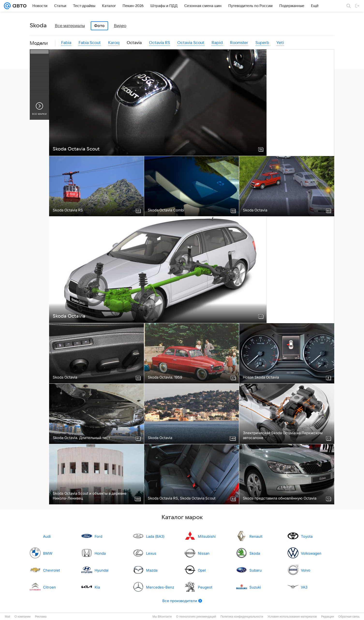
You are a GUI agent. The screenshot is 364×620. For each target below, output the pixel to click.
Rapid (217, 43)
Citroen (49, 587)
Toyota (307, 536)
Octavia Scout (191, 43)
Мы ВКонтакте (162, 617)
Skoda (255, 553)
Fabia (66, 43)
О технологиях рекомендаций (196, 617)
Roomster (239, 43)
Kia (97, 587)
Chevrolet (52, 570)
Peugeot (205, 587)
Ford (98, 536)
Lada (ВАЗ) (155, 536)
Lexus (151, 553)
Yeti (280, 43)
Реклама (41, 617)
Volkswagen (311, 553)
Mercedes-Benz (160, 587)
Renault (256, 536)
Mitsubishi (207, 536)
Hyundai (102, 570)
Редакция (328, 617)
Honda (100, 553)
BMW (48, 553)
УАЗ (304, 587)
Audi (47, 536)
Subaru (256, 570)
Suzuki (255, 587)
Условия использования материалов (292, 617)
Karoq (114, 43)
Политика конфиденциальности (242, 617)
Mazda (152, 570)
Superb (262, 43)
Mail (7, 617)
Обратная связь (349, 617)
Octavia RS (160, 43)
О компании (22, 617)
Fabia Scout (90, 43)
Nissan (204, 553)
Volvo (306, 570)
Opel (202, 570)
